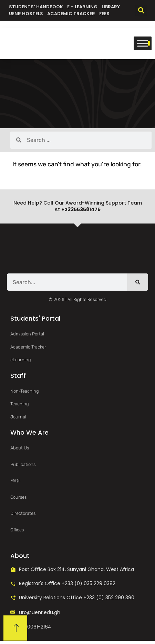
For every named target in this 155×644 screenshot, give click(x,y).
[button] (141, 11)
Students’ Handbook (36, 7)
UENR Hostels (26, 14)
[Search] (138, 282)
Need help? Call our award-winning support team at (78, 206)
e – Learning (82, 7)
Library (111, 7)
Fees (104, 14)
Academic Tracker (71, 14)
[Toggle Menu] (143, 43)
